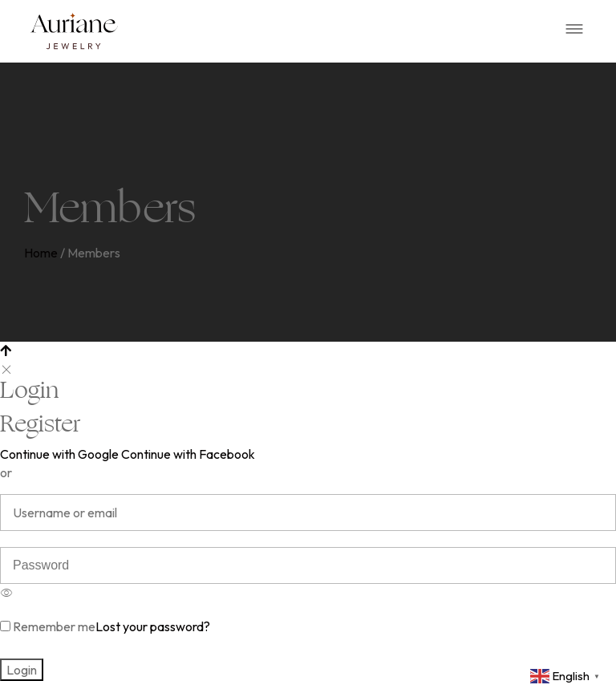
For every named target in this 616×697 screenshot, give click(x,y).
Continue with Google (59, 454)
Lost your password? (153, 626)
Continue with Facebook (188, 454)
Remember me (48, 626)
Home (41, 253)
